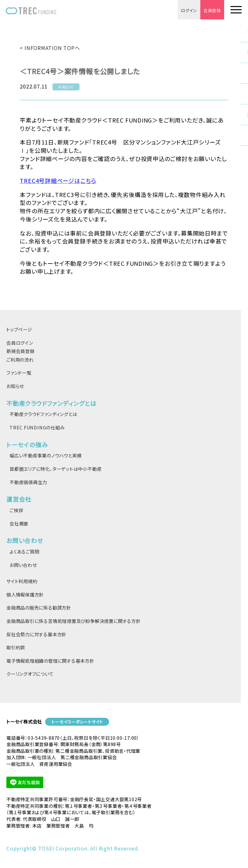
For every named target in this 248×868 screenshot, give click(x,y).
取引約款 (16, 647)
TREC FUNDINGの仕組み (37, 427)
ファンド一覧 (19, 373)
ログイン (189, 10)
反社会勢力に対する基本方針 (36, 634)
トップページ (19, 329)
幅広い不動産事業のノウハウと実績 (45, 455)
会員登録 (212, 10)
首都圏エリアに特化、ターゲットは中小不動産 (55, 469)
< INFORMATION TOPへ (50, 48)
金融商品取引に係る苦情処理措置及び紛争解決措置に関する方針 (74, 621)
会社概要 (19, 523)
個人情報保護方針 (25, 594)
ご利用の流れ (20, 360)
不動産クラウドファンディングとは (43, 414)
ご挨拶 (16, 510)
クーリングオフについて (30, 674)
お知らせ (15, 386)
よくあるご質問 (24, 551)
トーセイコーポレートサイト (77, 722)
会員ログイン (20, 343)
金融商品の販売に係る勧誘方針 (39, 607)
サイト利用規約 (22, 581)
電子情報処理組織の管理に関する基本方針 (50, 661)
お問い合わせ (23, 565)
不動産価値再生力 (28, 482)
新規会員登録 (21, 351)
